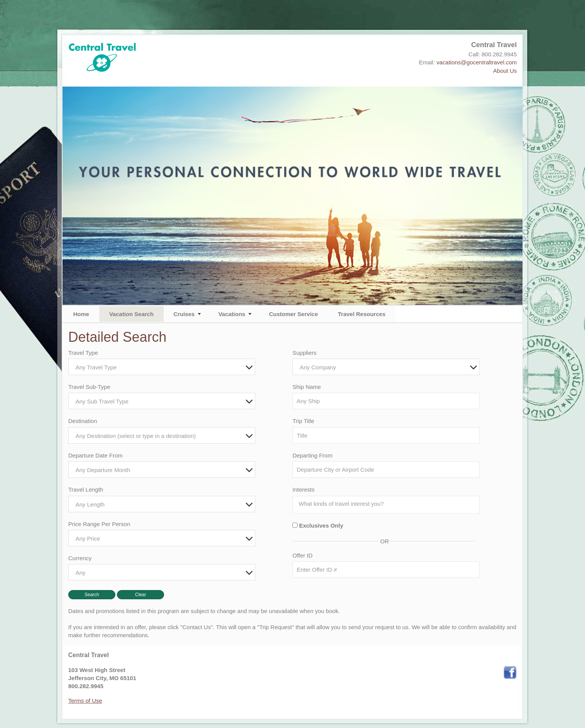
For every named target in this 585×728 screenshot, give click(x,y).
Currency (80, 558)
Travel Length (86, 489)
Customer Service (294, 314)
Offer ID (302, 555)
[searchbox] (388, 504)
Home (81, 314)
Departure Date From (95, 455)
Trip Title (303, 421)
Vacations (232, 314)
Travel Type (83, 353)
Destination (83, 421)
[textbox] (164, 367)
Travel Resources (362, 314)
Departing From (312, 455)
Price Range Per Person (99, 524)
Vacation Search (131, 314)
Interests (304, 489)
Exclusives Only (321, 526)
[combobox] (162, 367)
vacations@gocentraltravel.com (477, 62)
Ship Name (307, 387)
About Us (505, 71)
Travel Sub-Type (89, 387)
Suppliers (305, 353)
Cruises (184, 314)
